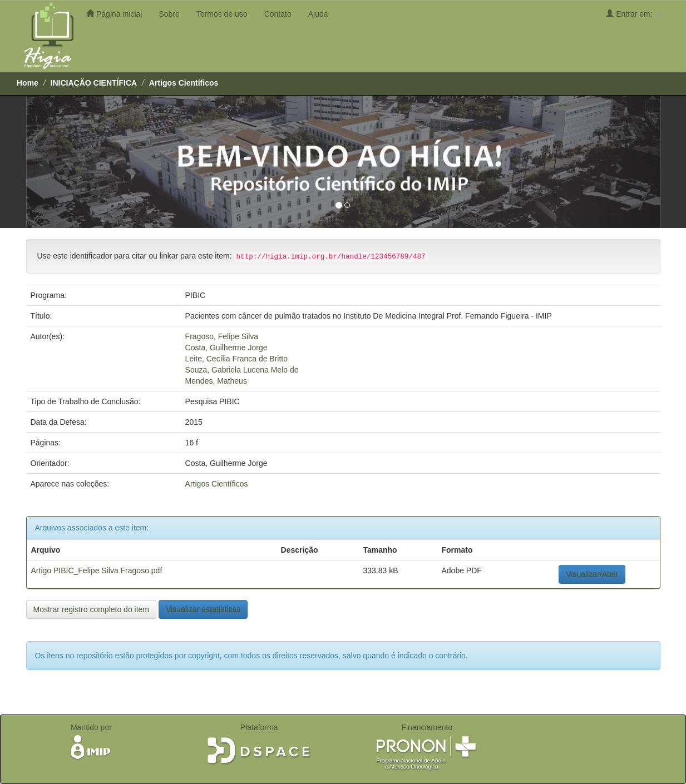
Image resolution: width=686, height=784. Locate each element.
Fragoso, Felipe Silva (222, 336)
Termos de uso (222, 14)
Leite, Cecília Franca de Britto (236, 359)
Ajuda (318, 14)
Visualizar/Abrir (592, 574)
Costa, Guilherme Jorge (226, 348)
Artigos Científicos (184, 83)
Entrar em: (633, 14)
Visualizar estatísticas (203, 609)
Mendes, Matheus (216, 381)
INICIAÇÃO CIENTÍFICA (94, 83)
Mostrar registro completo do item (92, 609)
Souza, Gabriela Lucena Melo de (242, 370)
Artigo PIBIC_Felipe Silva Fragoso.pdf (97, 570)
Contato (278, 14)
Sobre (169, 14)
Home (28, 83)
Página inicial (114, 14)
